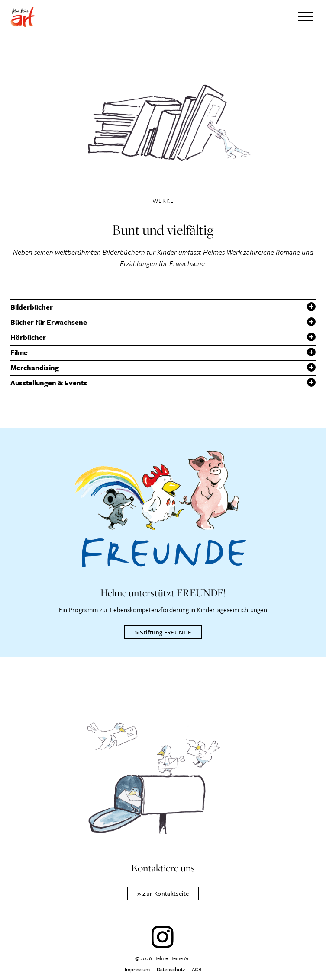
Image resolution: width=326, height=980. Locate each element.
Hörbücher (28, 337)
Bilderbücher (32, 307)
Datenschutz (171, 969)
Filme (19, 352)
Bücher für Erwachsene (49, 322)
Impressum (137, 969)
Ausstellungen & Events (49, 383)
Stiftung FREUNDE (166, 632)
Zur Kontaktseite (166, 893)
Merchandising (35, 368)
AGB (197, 969)
